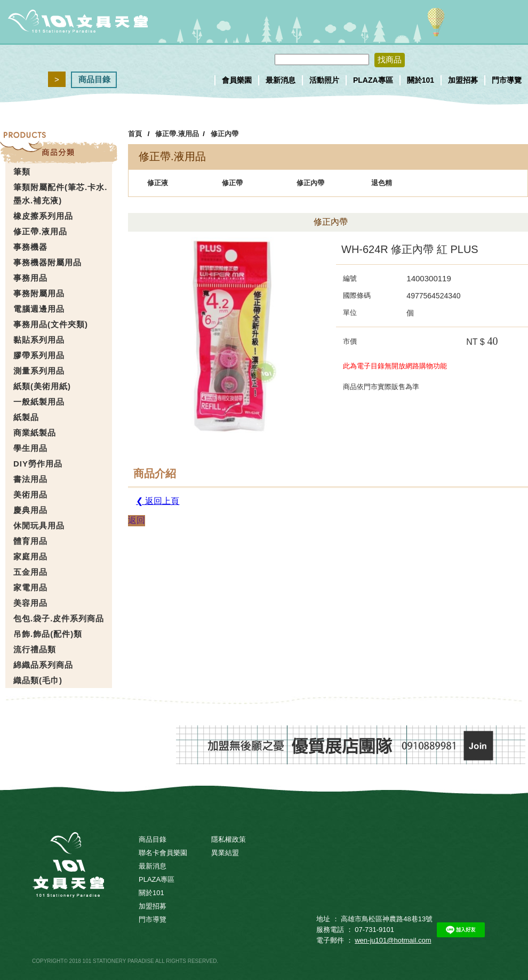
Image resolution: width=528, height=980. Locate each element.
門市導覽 (507, 80)
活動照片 (324, 80)
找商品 (390, 60)
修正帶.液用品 (177, 134)
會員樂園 (237, 80)
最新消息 (281, 80)
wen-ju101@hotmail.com (393, 940)
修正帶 (232, 183)
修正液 (158, 183)
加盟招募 (463, 80)
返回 (137, 520)
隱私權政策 (229, 839)
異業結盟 (225, 853)
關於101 (421, 80)
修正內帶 (225, 134)
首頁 (135, 134)
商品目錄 (94, 79)
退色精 (382, 183)
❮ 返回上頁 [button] (158, 501)
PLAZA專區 (373, 80)
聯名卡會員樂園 (163, 853)
